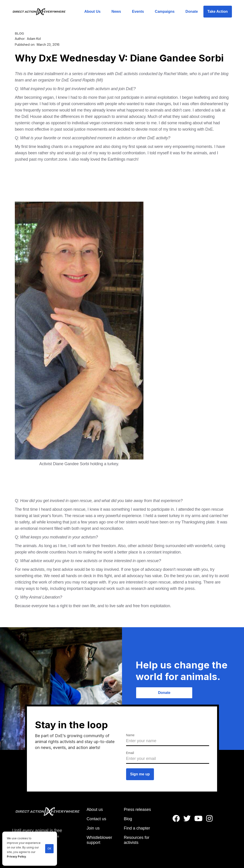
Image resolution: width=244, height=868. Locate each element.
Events (138, 11)
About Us (92, 11)
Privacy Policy (16, 857)
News (116, 11)
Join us (93, 828)
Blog (128, 819)
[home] (42, 12)
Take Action (218, 11)
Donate (192, 11)
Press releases (137, 810)
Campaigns (165, 11)
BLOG (19, 33)
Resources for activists (137, 840)
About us (95, 810)
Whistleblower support (99, 840)
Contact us (96, 819)
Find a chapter (137, 828)
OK (49, 849)
